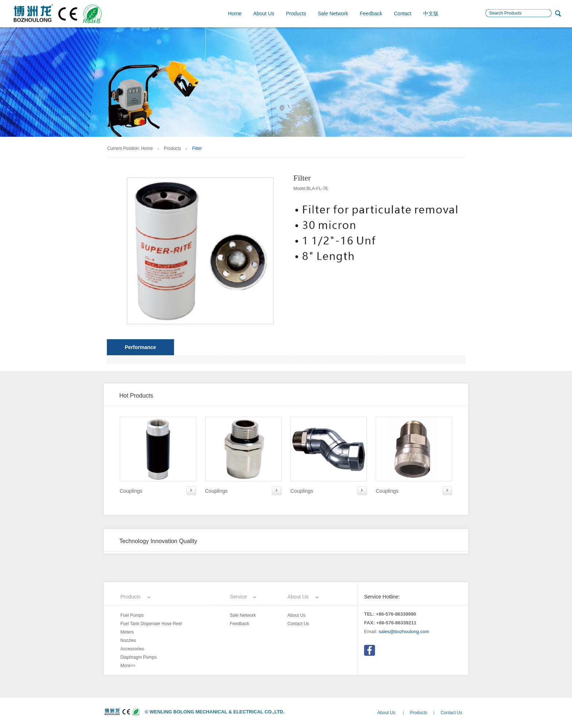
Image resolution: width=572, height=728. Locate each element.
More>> (128, 666)
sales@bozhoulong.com (404, 632)
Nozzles (128, 640)
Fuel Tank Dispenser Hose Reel (151, 624)
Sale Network (333, 13)
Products (296, 13)
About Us (264, 13)
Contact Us (298, 624)
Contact (403, 13)
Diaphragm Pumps (138, 657)
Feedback (371, 13)
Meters (127, 632)
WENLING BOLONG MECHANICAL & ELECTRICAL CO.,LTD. (217, 712)
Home (235, 13)
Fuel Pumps (132, 615)
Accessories (132, 649)
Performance (140, 347)
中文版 (431, 13)
